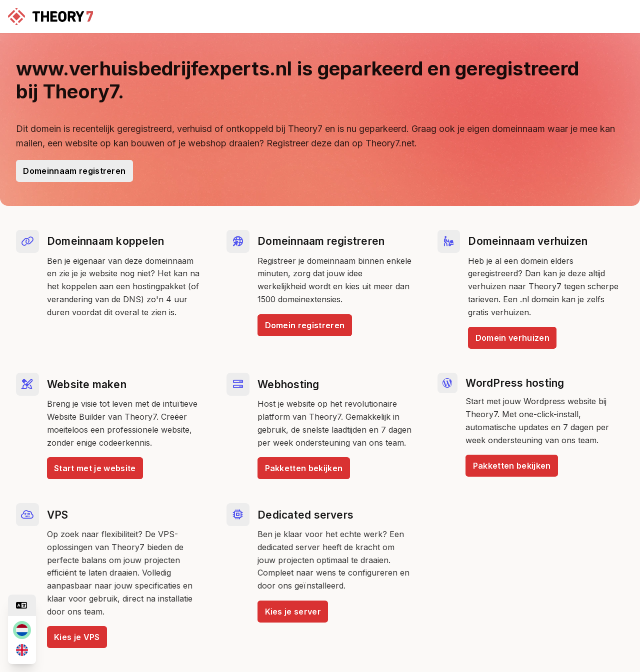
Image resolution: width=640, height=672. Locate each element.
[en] (22, 650)
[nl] (22, 630)
